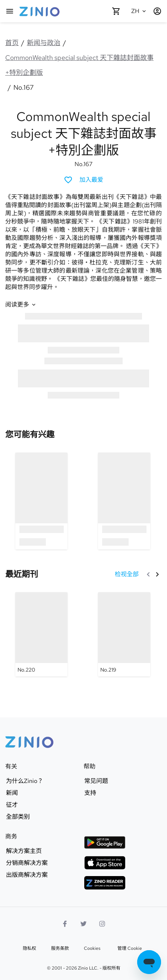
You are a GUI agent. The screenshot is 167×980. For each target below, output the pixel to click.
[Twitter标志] (83, 924)
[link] (30, 434)
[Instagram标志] (102, 924)
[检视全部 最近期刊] (127, 574)
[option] (41, 501)
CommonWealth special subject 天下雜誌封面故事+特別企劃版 (79, 65)
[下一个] (157, 574)
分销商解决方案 (27, 863)
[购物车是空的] (116, 11)
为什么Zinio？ (25, 781)
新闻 (12, 793)
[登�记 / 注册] (157, 11)
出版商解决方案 (27, 875)
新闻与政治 (44, 43)
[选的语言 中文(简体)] (139, 11)
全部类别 (18, 817)
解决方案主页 (24, 851)
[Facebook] (65, 924)
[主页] (10, 11)
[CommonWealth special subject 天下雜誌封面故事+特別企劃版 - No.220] (41, 634)
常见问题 (96, 781)
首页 (12, 43)
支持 (90, 793)
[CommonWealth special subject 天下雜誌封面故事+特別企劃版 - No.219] (124, 634)
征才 (12, 805)
